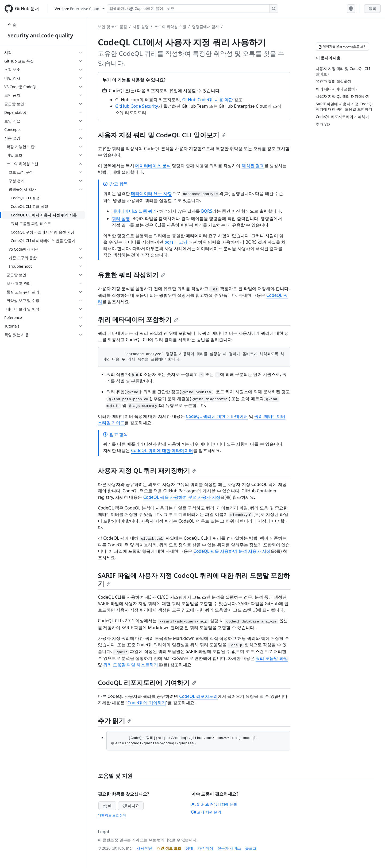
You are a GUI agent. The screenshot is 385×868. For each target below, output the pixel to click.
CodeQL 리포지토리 (198, 696)
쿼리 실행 (121, 219)
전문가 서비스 (229, 848)
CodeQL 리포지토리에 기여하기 (147, 682)
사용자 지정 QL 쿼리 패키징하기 (147, 470)
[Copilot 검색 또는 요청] (192, 9)
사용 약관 (145, 848)
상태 (189, 848)
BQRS (207, 211)
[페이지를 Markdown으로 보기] (342, 46)
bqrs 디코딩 (176, 242)
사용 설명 (141, 27)
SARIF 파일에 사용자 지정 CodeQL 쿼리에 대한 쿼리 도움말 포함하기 (194, 579)
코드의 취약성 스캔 (170, 27)
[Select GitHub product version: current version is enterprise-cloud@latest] (80, 9)
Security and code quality (40, 35)
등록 (372, 8)
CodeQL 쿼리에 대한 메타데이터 (217, 416)
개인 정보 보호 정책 (112, 815)
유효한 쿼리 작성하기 (132, 275)
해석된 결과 (253, 166)
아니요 (131, 806)
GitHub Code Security (137, 106)
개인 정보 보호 (169, 848)
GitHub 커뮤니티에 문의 (214, 804)
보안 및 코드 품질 (112, 27)
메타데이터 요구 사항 (151, 193)
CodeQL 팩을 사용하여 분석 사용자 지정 (182, 497)
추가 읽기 (115, 720)
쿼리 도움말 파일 (272, 658)
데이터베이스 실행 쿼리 (134, 211)
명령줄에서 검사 (206, 27)
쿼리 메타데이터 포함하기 (138, 319)
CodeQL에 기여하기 (147, 703)
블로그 (251, 848)
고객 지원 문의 (206, 812)
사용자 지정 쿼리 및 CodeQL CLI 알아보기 (162, 135)
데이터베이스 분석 (153, 166)
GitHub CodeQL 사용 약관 (208, 100)
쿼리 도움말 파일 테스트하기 (130, 665)
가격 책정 (205, 848)
